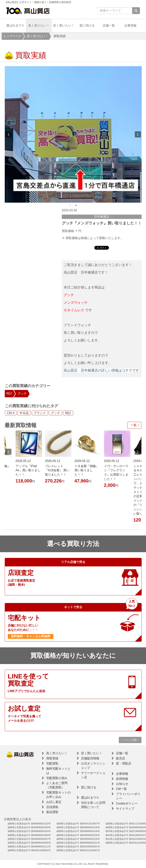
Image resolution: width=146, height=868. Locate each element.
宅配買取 (52, 763)
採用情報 (122, 779)
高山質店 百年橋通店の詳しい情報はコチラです (101, 370)
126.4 (11, 413)
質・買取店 (124, 763)
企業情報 (130, 25)
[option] (73, 134)
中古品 (24, 413)
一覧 (134, 425)
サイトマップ (125, 809)
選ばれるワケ (15, 25)
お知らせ (122, 784)
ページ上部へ (130, 740)
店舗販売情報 (90, 758)
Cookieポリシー (127, 803)
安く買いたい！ (64, 25)
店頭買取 (52, 807)
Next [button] (138, 134)
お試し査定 (54, 802)
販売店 (121, 758)
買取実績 (52, 758)
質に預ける (87, 25)
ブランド (40, 413)
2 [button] (76, 205)
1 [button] (70, 205)
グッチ (22, 393)
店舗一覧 (109, 25)
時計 (9, 393)
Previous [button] (9, 134)
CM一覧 (121, 789)
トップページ (12, 36)
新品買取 (52, 812)
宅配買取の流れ (57, 778)
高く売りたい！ (39, 25)
